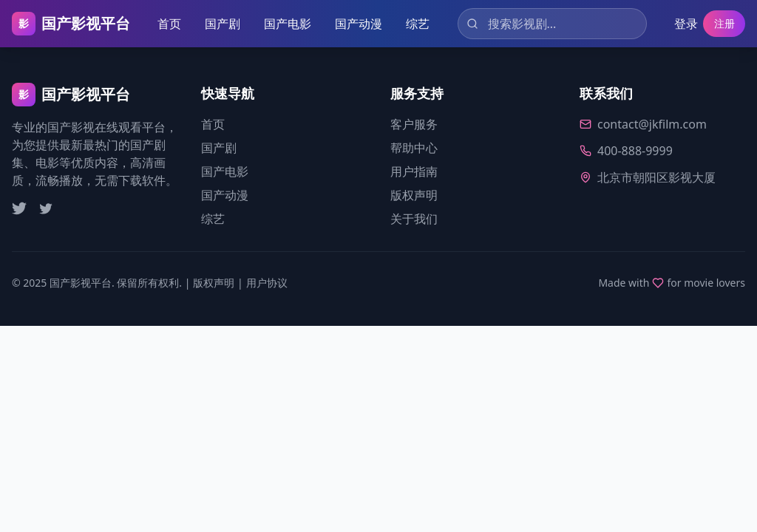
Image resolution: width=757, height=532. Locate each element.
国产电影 (286, 24)
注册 (722, 24)
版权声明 (414, 195)
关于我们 (414, 219)
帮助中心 (414, 148)
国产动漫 (357, 24)
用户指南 (414, 171)
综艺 (416, 24)
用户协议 (267, 283)
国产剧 (221, 24)
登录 (680, 24)
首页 (168, 24)
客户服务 (414, 124)
